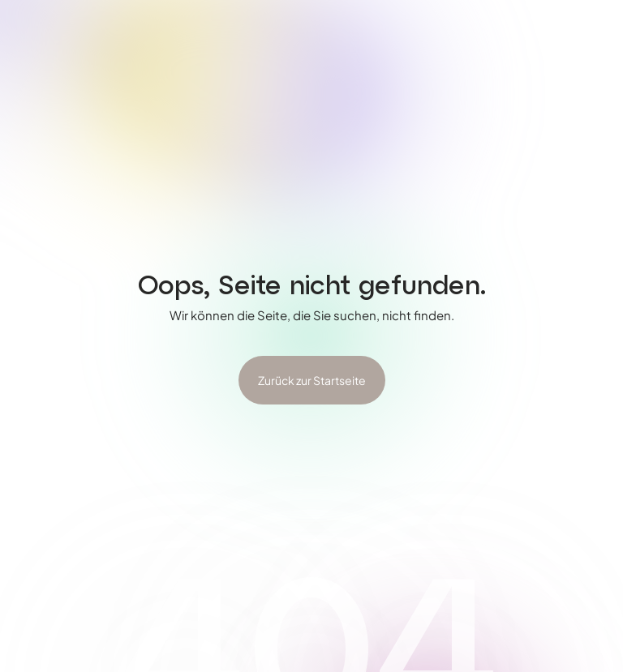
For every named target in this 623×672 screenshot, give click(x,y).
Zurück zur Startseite (312, 380)
